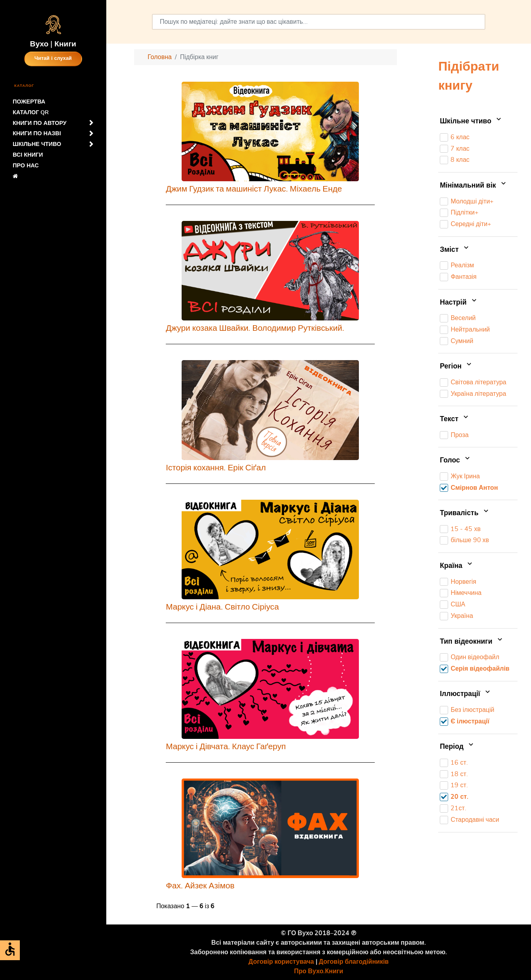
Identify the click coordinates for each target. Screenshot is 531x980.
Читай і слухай (53, 58)
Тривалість (465, 513)
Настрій (459, 303)
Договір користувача (281, 962)
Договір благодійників (354, 962)
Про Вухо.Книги (319, 971)
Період (457, 747)
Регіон (456, 366)
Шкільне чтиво (471, 121)
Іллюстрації (466, 694)
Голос (456, 460)
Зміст (455, 250)
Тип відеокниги (472, 642)
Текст (455, 419)
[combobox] (319, 22)
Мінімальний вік (474, 186)
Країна (457, 566)
